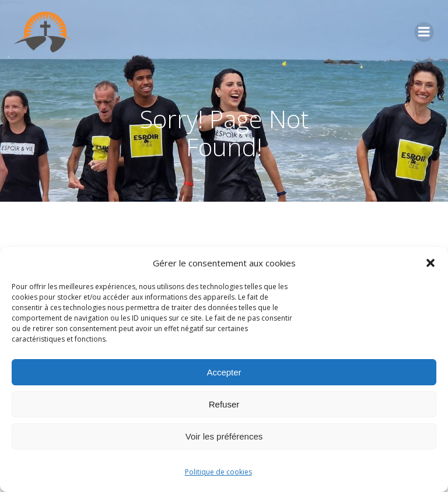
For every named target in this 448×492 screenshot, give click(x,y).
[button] (430, 263)
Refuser (224, 404)
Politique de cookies (218, 472)
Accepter (224, 372)
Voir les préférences (224, 436)
